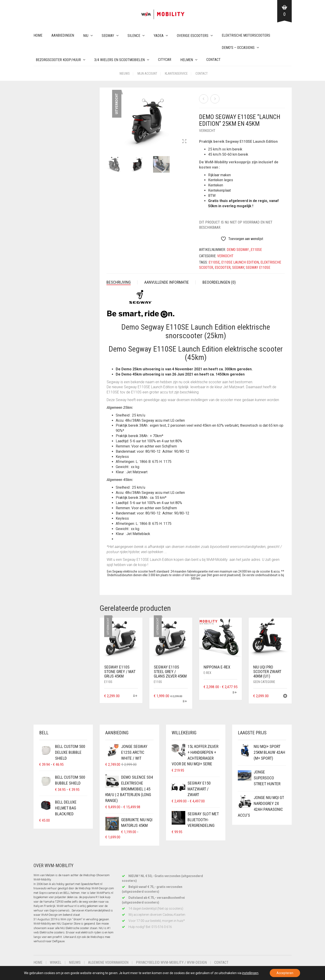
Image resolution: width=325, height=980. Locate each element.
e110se (214, 262)
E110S (108, 682)
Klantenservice (176, 74)
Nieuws (125, 74)
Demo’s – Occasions (238, 48)
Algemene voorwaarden (108, 962)
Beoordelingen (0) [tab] (219, 282)
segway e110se (258, 268)
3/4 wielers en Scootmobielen (119, 60)
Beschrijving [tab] (119, 282)
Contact (213, 60)
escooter (223, 268)
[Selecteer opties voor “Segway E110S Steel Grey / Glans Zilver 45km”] (185, 702)
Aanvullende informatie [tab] (167, 282)
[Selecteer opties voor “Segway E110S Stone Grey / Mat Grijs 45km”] (135, 696)
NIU (86, 36)
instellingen (250, 973)
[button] (285, 696)
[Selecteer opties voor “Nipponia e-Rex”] (235, 693)
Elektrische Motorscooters (246, 35)
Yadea (159, 36)
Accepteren (285, 973)
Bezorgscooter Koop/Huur (58, 60)
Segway (108, 36)
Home (38, 35)
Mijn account (147, 74)
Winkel (56, 962)
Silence (134, 36)
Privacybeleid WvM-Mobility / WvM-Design (171, 962)
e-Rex (207, 673)
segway (238, 268)
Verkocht (207, 131)
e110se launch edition (240, 262)
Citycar (165, 60)
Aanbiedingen (63, 35)
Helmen (187, 60)
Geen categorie (264, 682)
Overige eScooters (193, 36)
